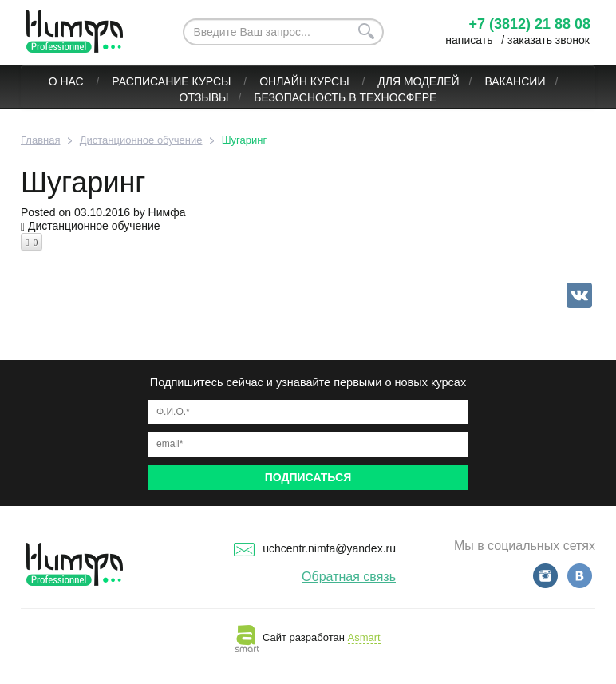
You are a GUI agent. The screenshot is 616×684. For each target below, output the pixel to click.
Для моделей (418, 81)
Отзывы (204, 97)
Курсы (213, 81)
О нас (68, 81)
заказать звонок (549, 40)
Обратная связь (349, 577)
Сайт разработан (308, 637)
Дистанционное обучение (94, 226)
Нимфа (167, 212)
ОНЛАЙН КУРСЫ (306, 81)
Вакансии (515, 81)
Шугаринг (83, 182)
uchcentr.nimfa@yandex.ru (315, 548)
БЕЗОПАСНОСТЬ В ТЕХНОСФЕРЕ (345, 97)
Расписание (150, 81)
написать (469, 40)
